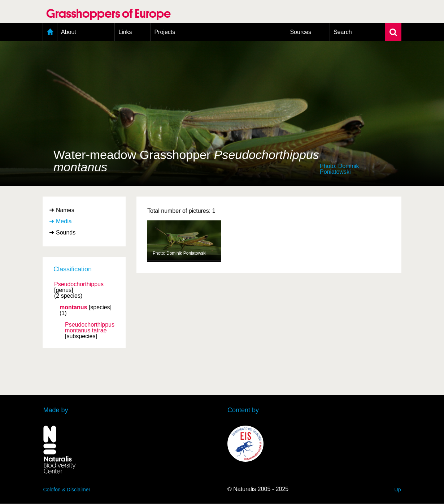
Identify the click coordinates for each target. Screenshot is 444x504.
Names (65, 210)
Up (398, 490)
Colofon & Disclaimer (67, 490)
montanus (73, 307)
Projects (165, 32)
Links (125, 32)
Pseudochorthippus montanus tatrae (90, 328)
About (69, 32)
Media (64, 221)
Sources (301, 32)
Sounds (66, 232)
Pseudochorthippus (79, 284)
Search (343, 32)
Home (50, 32)
